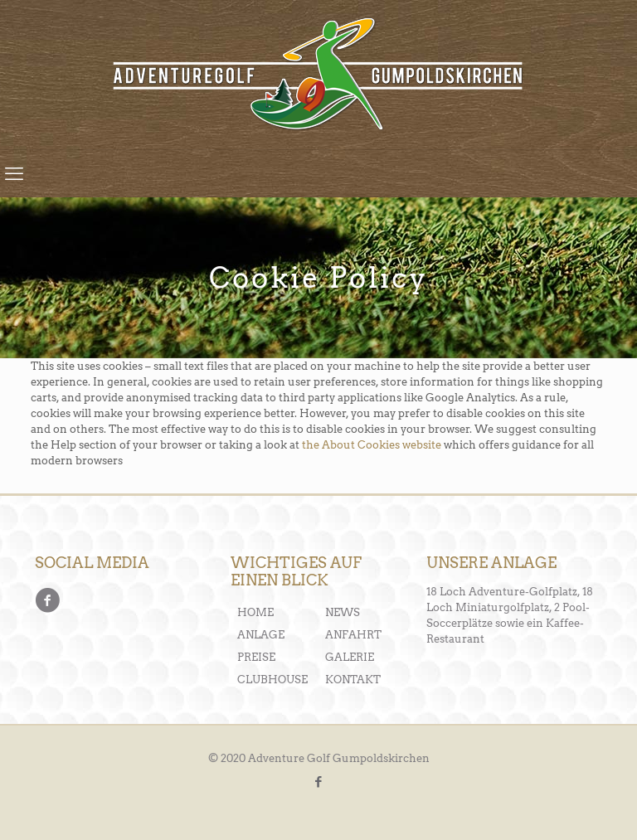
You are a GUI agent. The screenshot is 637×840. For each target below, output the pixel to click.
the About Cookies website (372, 445)
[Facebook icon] (319, 782)
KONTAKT (353, 680)
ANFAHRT (353, 635)
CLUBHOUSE (272, 680)
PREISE (256, 657)
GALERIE (350, 657)
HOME (255, 612)
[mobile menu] (14, 173)
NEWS (343, 612)
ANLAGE (261, 635)
